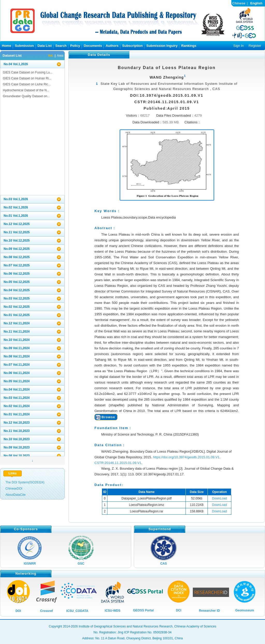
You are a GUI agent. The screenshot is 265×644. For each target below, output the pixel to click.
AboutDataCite (16, 495)
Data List (45, 46)
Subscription (132, 46)
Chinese (239, 3)
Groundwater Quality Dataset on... (26, 96)
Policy (75, 46)
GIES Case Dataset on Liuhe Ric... (27, 84)
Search (61, 46)
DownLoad (219, 498)
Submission (24, 46)
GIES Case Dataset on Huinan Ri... (27, 78)
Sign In (238, 46)
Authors (112, 46)
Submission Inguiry (162, 46)
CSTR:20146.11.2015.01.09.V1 (118, 463)
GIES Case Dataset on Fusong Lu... (28, 72)
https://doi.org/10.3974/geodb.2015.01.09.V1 (186, 457)
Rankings (189, 46)
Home (6, 46)
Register (255, 46)
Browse (108, 417)
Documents (93, 46)
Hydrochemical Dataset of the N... (26, 90)
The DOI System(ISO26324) (25, 482)
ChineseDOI (14, 489)
